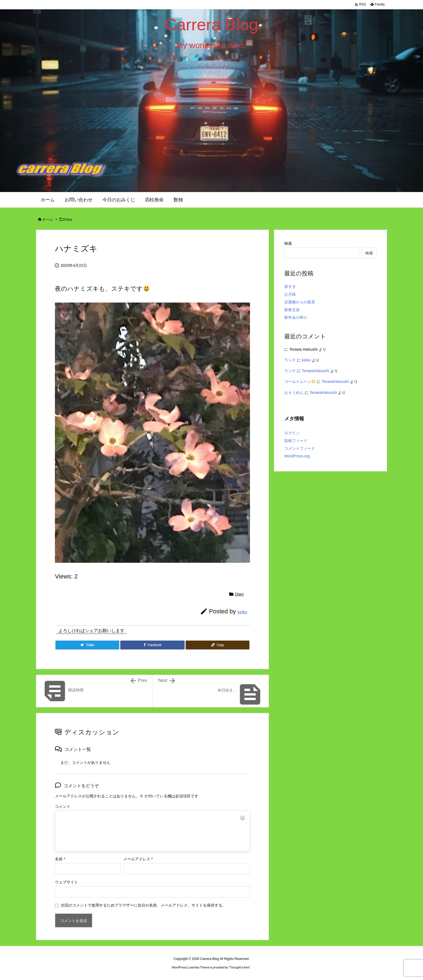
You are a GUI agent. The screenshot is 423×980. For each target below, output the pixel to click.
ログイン (292, 433)
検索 (288, 243)
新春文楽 (292, 310)
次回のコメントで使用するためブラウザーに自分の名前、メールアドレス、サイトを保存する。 (143, 905)
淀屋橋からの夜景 (300, 302)
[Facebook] (152, 645)
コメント (63, 806)
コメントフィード (300, 448)
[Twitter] (87, 645)
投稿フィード (296, 441)
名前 (60, 859)
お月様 (290, 294)
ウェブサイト (66, 882)
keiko (242, 612)
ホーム (48, 219)
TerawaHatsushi (316, 371)
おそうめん (294, 392)
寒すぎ (290, 287)
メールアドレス (138, 859)
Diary (68, 219)
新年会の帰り (296, 317)
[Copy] (218, 645)
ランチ (290, 360)
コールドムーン (300, 381)
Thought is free (239, 967)
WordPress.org (297, 456)
